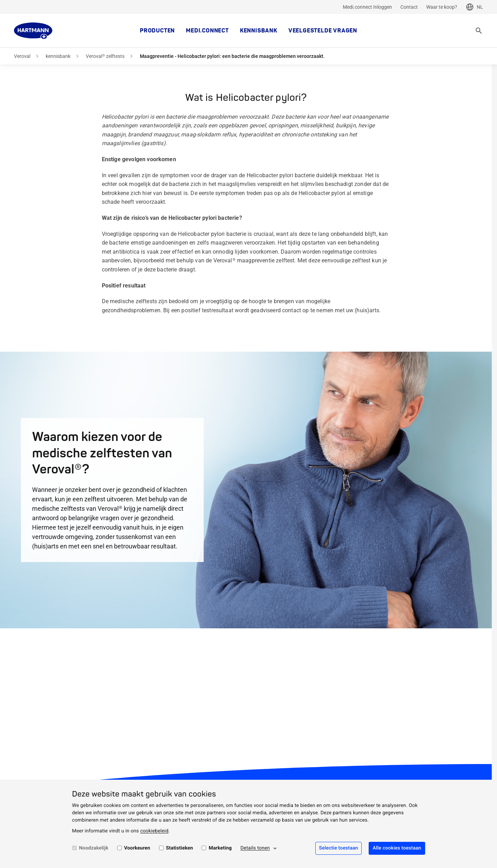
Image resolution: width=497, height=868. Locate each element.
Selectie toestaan (339, 848)
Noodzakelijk (94, 848)
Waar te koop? (442, 7)
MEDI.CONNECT (207, 31)
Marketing (220, 848)
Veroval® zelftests (105, 56)
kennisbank (259, 31)
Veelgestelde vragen (323, 31)
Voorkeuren (137, 848)
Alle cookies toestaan (397, 848)
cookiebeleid (154, 831)
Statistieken (180, 848)
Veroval (22, 56)
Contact (409, 7)
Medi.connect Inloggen (367, 7)
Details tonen (255, 848)
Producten (157, 31)
